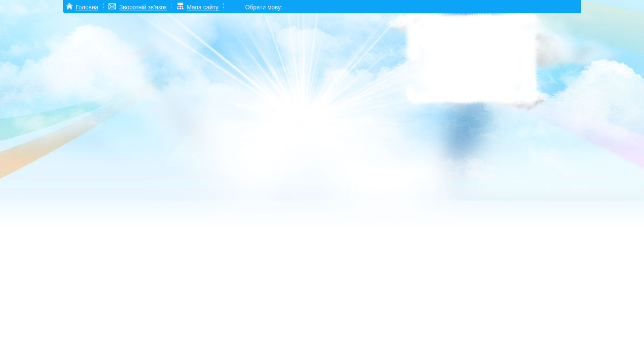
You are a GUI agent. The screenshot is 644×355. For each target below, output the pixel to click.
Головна (87, 7)
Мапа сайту (204, 7)
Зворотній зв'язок (143, 7)
